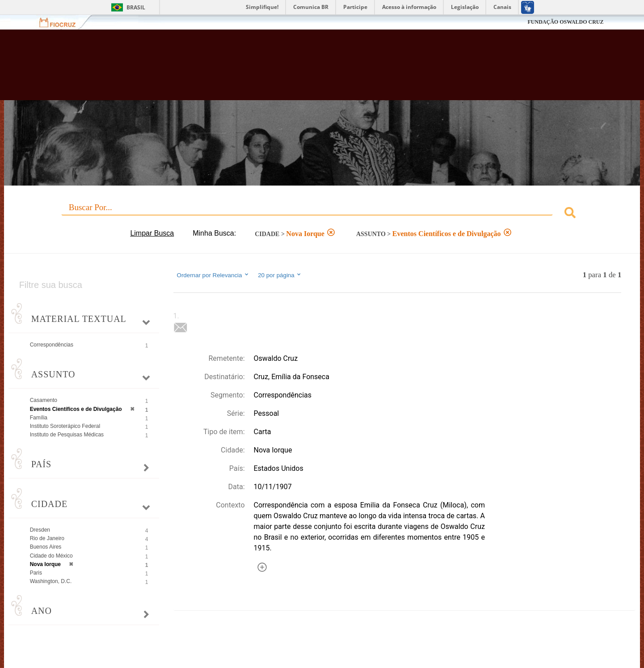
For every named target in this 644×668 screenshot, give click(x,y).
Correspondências (52, 345)
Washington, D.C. (51, 581)
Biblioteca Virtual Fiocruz (279, 69)
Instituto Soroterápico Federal (65, 426)
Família (39, 418)
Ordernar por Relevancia (213, 275)
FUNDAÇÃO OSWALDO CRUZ (565, 22)
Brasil (136, 7)
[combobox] (322, 214)
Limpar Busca (152, 233)
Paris (36, 573)
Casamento (44, 400)
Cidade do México (51, 556)
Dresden (40, 530)
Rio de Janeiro (47, 538)
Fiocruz (63, 22)
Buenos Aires (46, 547)
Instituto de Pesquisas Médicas (67, 435)
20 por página (280, 275)
